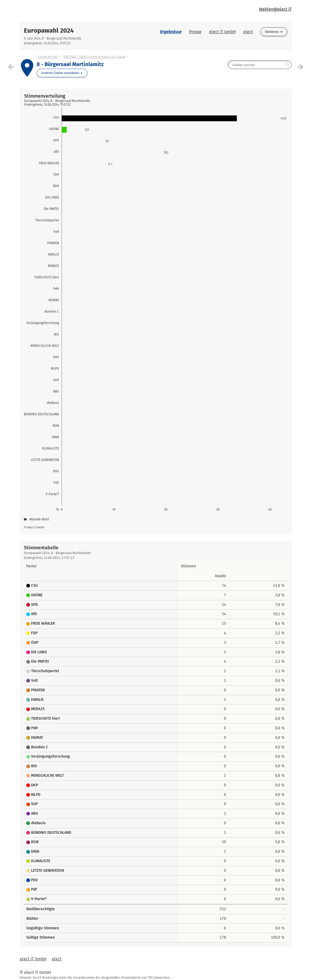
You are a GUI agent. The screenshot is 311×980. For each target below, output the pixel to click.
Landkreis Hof (48, 57)
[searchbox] (260, 65)
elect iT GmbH (222, 32)
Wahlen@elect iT (275, 9)
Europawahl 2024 (49, 31)
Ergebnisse (171, 32)
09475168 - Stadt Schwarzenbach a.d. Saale (94, 57)
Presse (195, 32)
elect (248, 32)
